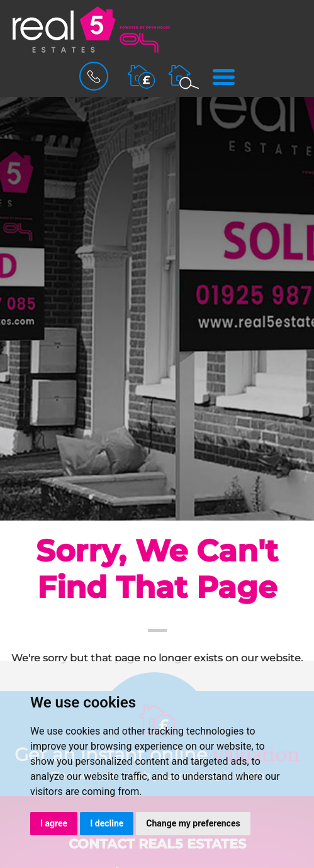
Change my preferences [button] (193, 823)
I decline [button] (107, 823)
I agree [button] (54, 823)
